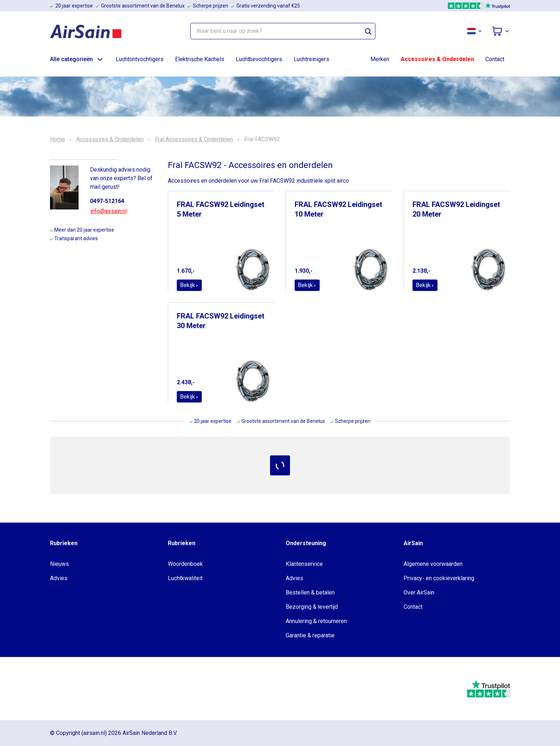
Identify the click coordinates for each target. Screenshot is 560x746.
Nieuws (59, 564)
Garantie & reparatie (310, 635)
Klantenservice (304, 564)
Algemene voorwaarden (433, 564)
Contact (495, 59)
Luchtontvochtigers (140, 59)
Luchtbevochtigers (259, 59)
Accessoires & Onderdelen (437, 59)
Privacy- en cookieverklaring (439, 578)
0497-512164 (107, 201)
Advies (59, 578)
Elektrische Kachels (200, 59)
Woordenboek (185, 564)
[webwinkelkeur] (72, 689)
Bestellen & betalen (310, 592)
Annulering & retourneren (316, 621)
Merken (380, 59)
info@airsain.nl (109, 211)
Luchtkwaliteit (185, 578)
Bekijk (189, 285)
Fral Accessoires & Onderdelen (194, 139)
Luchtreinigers (311, 59)
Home (57, 139)
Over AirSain (419, 592)
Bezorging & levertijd (312, 607)
